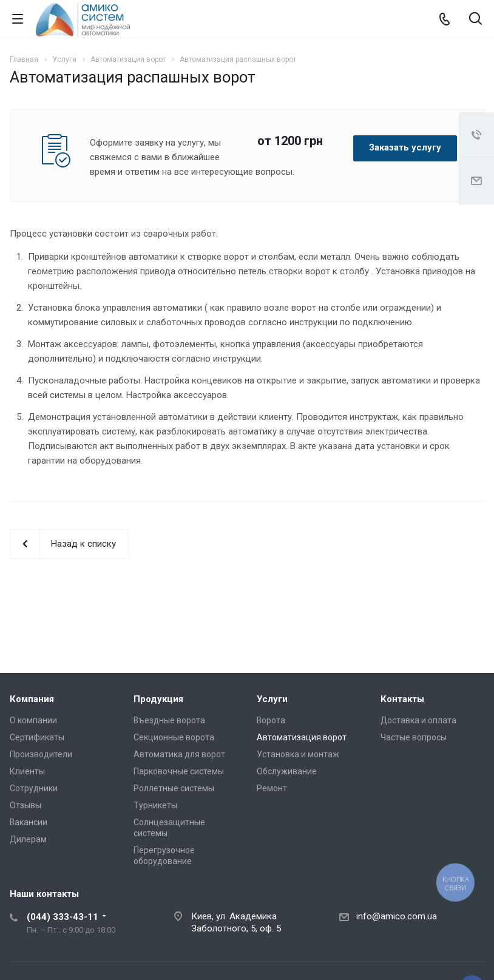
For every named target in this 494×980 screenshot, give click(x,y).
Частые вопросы (414, 737)
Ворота (271, 720)
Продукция (158, 699)
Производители (41, 754)
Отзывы (25, 805)
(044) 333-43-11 (63, 917)
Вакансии (29, 822)
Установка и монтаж (298, 754)
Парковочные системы (179, 771)
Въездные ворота (169, 720)
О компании (33, 720)
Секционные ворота (174, 737)
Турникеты (155, 805)
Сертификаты (37, 737)
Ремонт (272, 788)
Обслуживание (287, 771)
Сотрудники (34, 788)
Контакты (402, 699)
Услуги (272, 699)
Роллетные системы (174, 788)
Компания (32, 699)
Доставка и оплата (418, 720)
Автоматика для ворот (179, 754)
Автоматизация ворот (302, 737)
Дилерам (28, 839)
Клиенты (27, 771)
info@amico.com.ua (397, 916)
